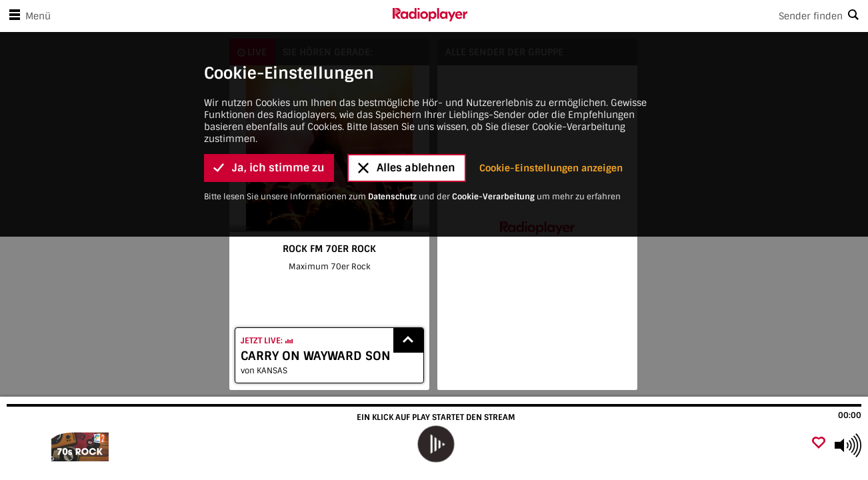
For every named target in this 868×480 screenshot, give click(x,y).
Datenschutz (392, 117)
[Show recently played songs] (409, 340)
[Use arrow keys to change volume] (848, 445)
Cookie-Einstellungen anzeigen (551, 89)
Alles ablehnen (407, 89)
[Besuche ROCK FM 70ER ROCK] (82, 445)
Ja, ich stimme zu (269, 89)
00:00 (850, 415)
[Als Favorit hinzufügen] (819, 444)
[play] (435, 444)
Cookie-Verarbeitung (493, 117)
